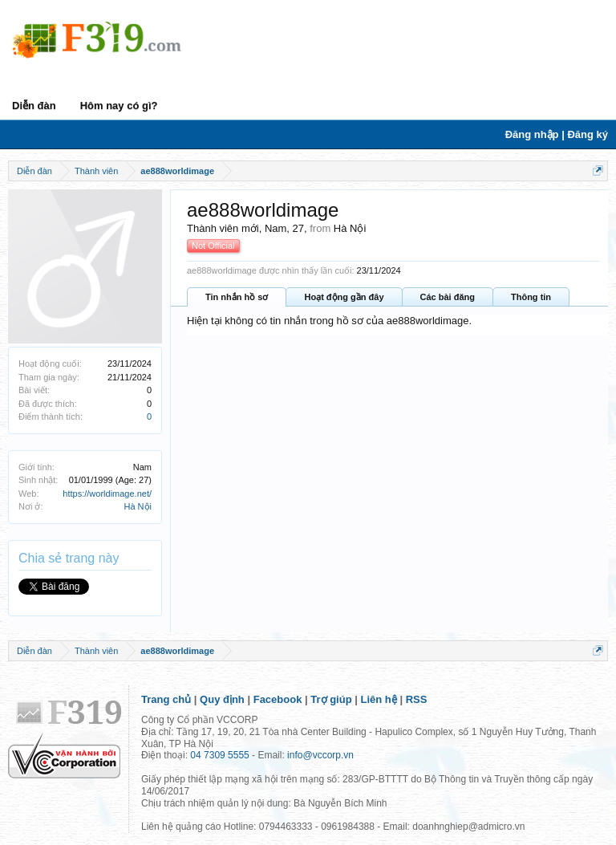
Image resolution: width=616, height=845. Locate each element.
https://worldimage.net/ (107, 494)
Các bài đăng (448, 297)
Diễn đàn (34, 106)
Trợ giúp (331, 699)
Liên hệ (379, 699)
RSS (417, 699)
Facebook (278, 699)
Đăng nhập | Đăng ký (557, 134)
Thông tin (531, 297)
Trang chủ (166, 699)
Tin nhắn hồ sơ (237, 297)
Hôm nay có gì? (119, 106)
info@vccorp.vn (320, 755)
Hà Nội (138, 506)
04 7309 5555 (219, 755)
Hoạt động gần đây (344, 297)
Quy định (222, 699)
